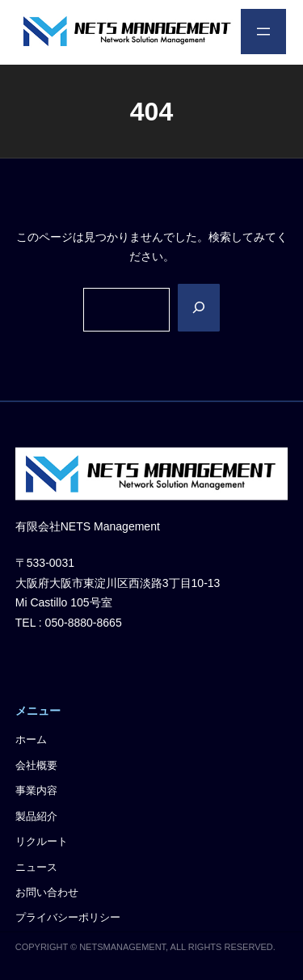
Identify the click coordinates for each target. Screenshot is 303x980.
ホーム (31, 741)
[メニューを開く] (263, 32)
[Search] (199, 308)
